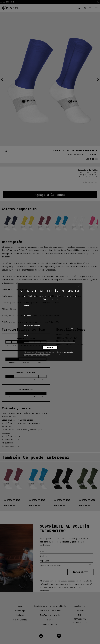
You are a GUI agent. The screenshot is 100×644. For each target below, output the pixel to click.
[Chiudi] (79, 286)
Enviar (50, 348)
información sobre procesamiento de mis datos (48, 353)
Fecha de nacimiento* (32, 326)
